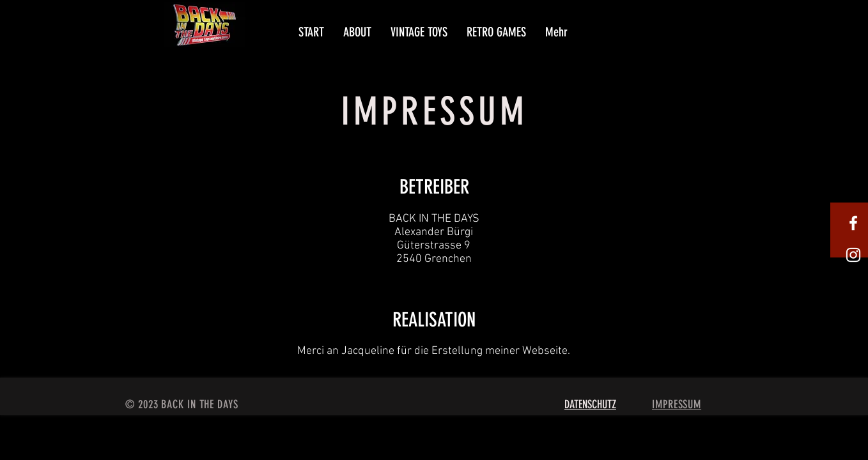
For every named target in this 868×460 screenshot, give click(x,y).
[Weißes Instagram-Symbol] (853, 255)
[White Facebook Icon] (853, 223)
